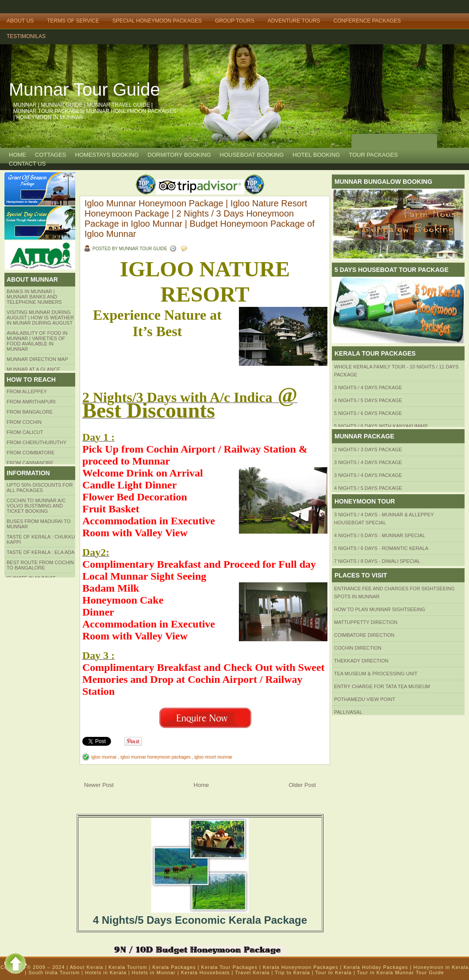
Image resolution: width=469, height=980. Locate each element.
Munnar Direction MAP (37, 359)
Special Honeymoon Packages (157, 21)
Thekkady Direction (361, 661)
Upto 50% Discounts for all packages (40, 488)
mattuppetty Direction (366, 622)
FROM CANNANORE (30, 463)
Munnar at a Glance (33, 369)
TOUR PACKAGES (373, 155)
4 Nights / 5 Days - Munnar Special (380, 535)
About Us (20, 21)
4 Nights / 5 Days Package (368, 400)
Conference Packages (367, 21)
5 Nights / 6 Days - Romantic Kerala (381, 548)
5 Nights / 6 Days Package (368, 413)
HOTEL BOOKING (316, 155)
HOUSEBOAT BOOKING (252, 155)
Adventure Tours (294, 21)
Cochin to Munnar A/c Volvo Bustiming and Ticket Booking (36, 506)
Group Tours (235, 21)
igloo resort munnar (213, 757)
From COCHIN (24, 422)
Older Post (302, 785)
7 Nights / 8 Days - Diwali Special (377, 561)
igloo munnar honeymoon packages (156, 757)
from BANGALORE (30, 412)
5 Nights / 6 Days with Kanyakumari (381, 426)
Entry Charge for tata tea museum (382, 686)
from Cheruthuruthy (37, 442)
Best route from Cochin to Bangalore (40, 565)
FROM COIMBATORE (31, 453)
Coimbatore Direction (364, 635)
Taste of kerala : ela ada (40, 552)
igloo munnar (105, 757)
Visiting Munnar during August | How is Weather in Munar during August (40, 318)
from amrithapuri (31, 402)
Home (17, 155)
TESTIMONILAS (26, 36)
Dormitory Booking (179, 155)
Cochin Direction (358, 648)
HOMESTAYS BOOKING (107, 155)
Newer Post (99, 785)
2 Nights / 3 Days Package (368, 449)
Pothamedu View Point (365, 699)
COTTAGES (51, 155)
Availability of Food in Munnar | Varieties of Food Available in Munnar (37, 341)
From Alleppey (27, 391)
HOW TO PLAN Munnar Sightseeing (380, 609)
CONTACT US (27, 164)
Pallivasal (348, 712)
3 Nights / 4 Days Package (368, 387)
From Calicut (25, 432)
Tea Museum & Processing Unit (376, 674)
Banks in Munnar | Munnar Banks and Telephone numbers (34, 297)
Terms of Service (73, 21)
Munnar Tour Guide (85, 89)
